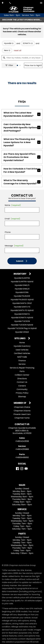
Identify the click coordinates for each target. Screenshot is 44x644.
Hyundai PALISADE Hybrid (22, 300)
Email (12, 219)
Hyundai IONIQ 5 (22, 285)
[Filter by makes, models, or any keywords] (22, 58)
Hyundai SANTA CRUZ (22, 303)
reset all (17, 51)
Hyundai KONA (22, 292)
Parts (22, 371)
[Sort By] (33, 65)
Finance (22, 361)
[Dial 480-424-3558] (10, 3)
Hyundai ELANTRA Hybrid (22, 282)
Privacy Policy (22, 393)
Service (22, 364)
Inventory (20, 274)
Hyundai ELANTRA (22, 278)
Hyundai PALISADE (22, 296)
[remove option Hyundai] (9, 43)
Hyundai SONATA (22, 314)
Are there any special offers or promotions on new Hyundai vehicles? (22, 157)
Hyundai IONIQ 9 (22, 289)
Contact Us (22, 382)
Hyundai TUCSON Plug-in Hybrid (22, 328)
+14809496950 (22, 457)
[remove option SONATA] (28, 43)
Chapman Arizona (22, 411)
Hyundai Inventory (22, 346)
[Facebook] (17, 469)
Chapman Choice (22, 407)
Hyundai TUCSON (22, 321)
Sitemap (22, 397)
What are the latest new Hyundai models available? (22, 114)
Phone (8, 232)
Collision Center (22, 375)
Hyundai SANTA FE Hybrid (22, 310)
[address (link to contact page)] (3, 3)
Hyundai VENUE (22, 332)
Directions (22, 379)
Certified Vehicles (22, 353)
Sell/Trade (22, 357)
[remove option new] (7, 50)
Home (22, 343)
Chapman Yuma (22, 418)
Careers (22, 386)
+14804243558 (22, 441)
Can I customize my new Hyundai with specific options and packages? (22, 127)
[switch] (41, 3)
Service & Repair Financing (22, 368)
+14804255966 (22, 449)
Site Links (20, 339)
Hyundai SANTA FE (22, 307)
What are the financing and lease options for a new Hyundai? (22, 142)
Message (14, 246)
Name (13, 205)
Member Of (20, 403)
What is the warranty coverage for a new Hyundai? (22, 182)
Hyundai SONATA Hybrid (22, 318)
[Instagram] (22, 469)
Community (22, 389)
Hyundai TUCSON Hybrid (22, 325)
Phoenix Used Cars (22, 414)
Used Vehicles (22, 350)
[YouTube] (26, 469)
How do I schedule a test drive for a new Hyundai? (22, 170)
